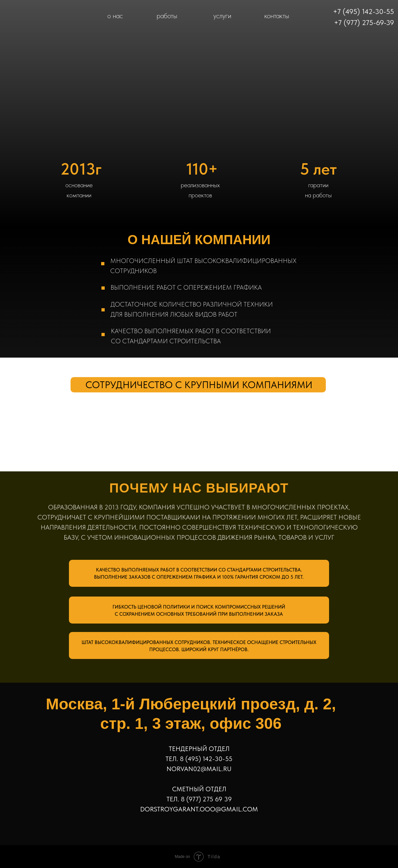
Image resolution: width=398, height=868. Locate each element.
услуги (222, 16)
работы (167, 16)
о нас (115, 16)
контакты (277, 16)
